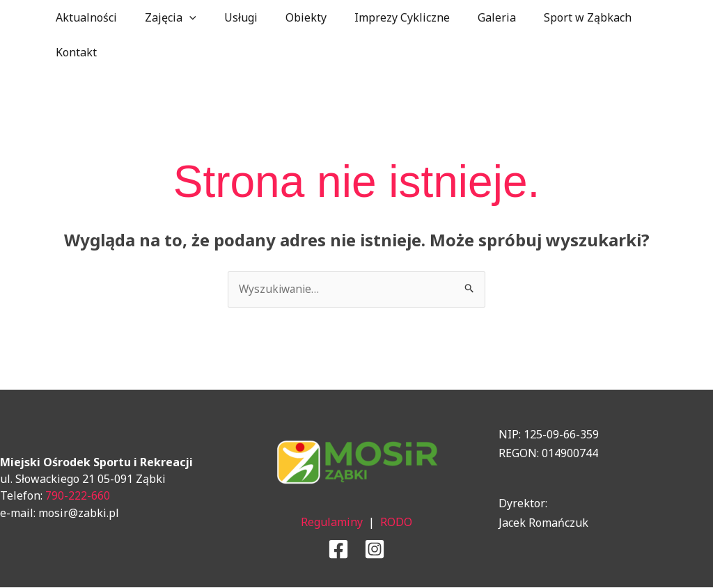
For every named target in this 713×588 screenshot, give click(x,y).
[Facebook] (338, 550)
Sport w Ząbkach (551, 17)
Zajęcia (162, 17)
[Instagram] (375, 550)
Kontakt (73, 52)
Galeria (466, 17)
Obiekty (287, 17)
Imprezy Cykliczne (377, 17)
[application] (181, 17)
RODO (396, 523)
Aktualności (84, 17)
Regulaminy (332, 523)
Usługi (227, 17)
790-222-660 (78, 496)
